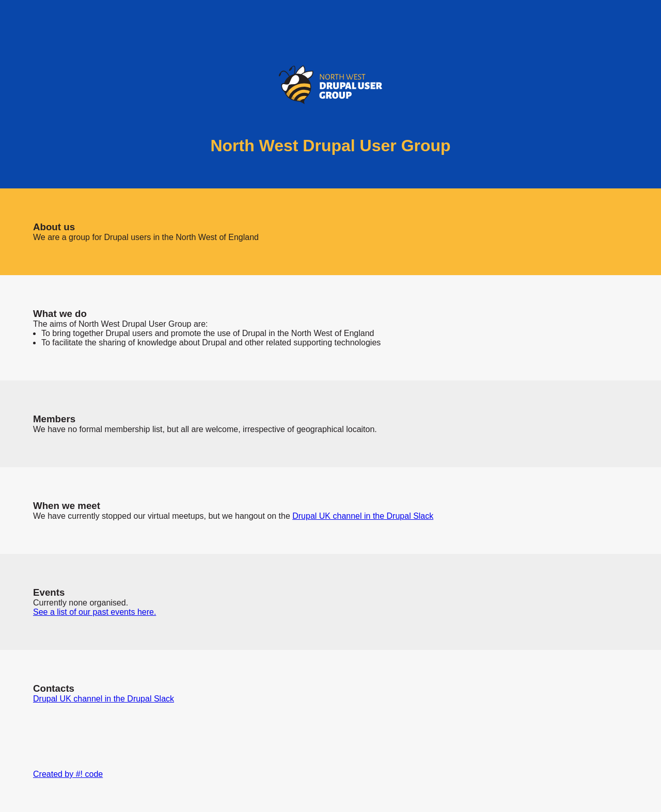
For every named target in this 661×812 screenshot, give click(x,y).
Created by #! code (68, 774)
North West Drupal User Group (330, 146)
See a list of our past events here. (95, 612)
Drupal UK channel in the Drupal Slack (363, 516)
